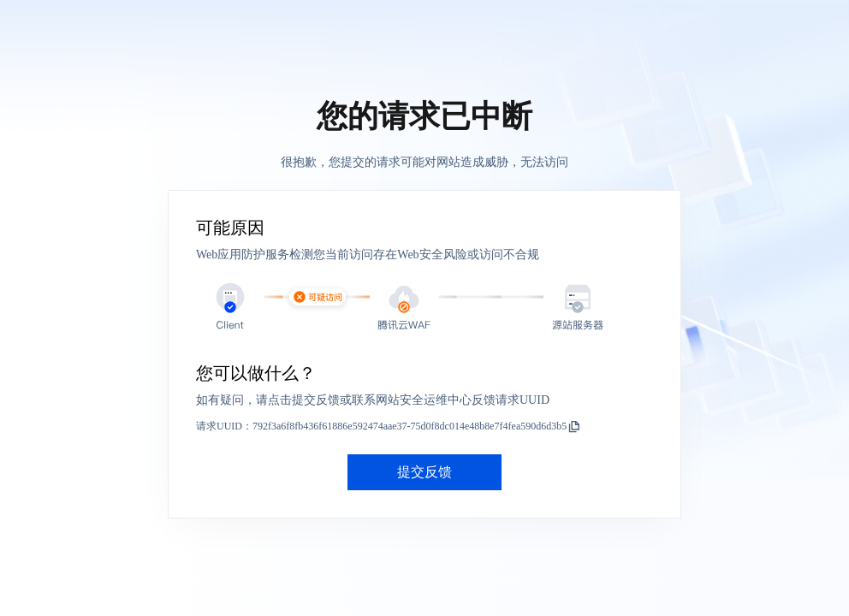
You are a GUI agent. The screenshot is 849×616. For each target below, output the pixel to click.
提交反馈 (424, 472)
